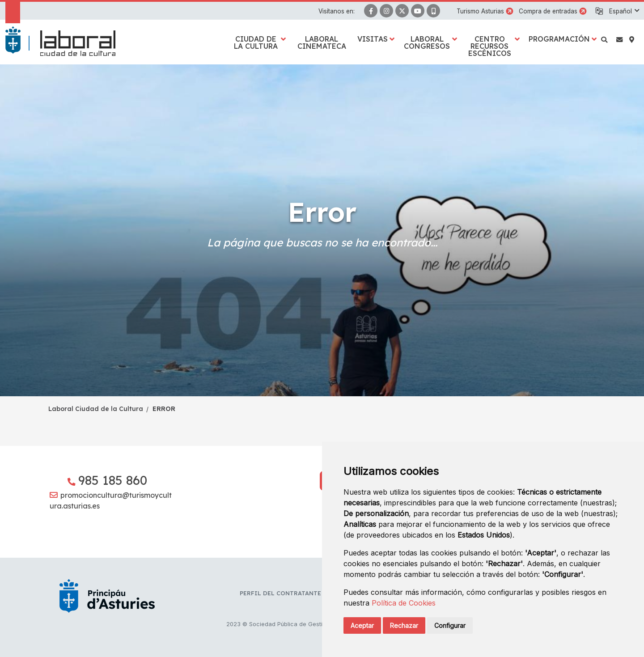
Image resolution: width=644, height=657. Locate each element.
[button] (624, 11)
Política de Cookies (404, 603)
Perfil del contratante (280, 593)
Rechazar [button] (404, 625)
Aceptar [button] (362, 625)
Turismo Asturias (480, 11)
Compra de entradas (548, 11)
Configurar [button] (450, 625)
